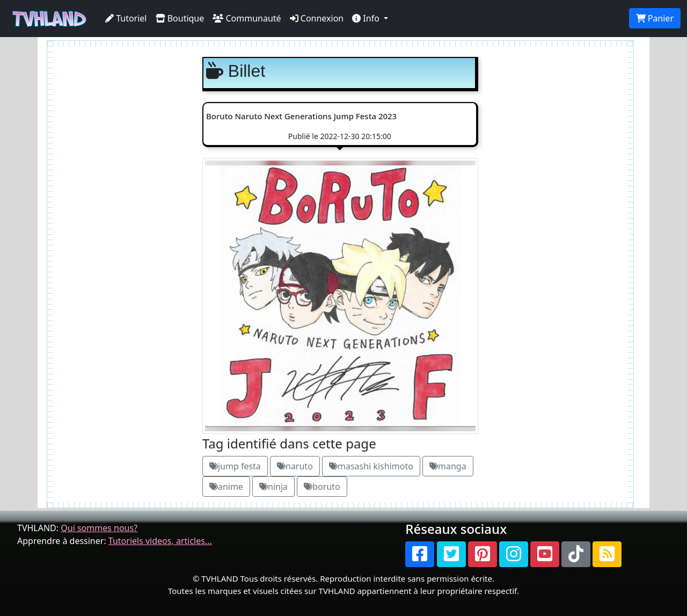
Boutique (180, 18)
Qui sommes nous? (99, 528)
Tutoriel (126, 18)
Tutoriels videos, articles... (160, 541)
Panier (655, 18)
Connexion (317, 18)
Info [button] (367, 18)
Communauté (247, 18)
